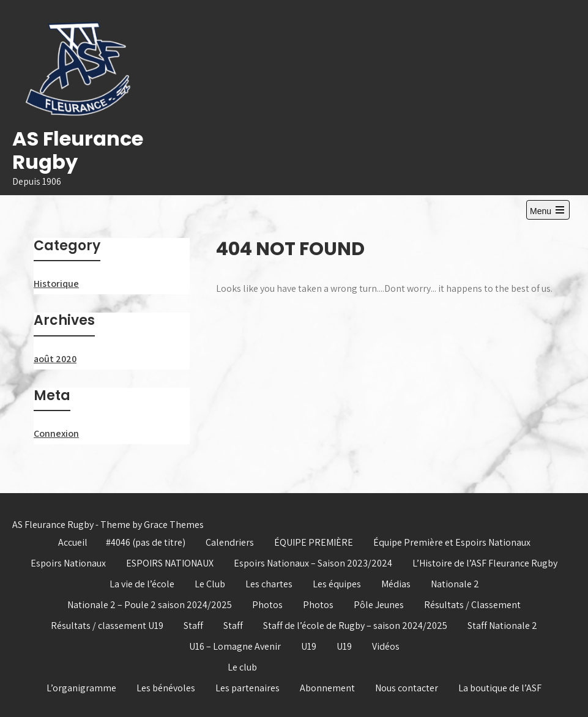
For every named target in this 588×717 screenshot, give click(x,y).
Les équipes (337, 584)
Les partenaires (247, 688)
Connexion (56, 433)
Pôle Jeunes (379, 605)
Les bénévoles (166, 688)
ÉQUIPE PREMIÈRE (314, 542)
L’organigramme (81, 688)
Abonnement (327, 688)
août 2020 (55, 359)
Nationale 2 (455, 584)
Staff (193, 626)
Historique (56, 284)
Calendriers (230, 542)
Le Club (210, 584)
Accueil (73, 542)
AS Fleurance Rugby (78, 150)
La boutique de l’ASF (500, 688)
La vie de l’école (142, 584)
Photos (267, 605)
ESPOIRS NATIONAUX (170, 563)
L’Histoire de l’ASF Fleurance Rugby (485, 563)
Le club (242, 667)
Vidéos (386, 646)
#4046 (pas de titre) (146, 542)
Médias (396, 584)
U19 (309, 646)
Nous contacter (407, 688)
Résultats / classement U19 (107, 626)
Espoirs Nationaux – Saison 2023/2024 (313, 563)
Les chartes (269, 584)
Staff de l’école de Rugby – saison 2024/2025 (355, 626)
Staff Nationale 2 (502, 626)
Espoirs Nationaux (68, 563)
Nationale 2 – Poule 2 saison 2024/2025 (150, 605)
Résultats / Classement (472, 605)
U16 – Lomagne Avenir (235, 646)
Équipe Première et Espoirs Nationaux (452, 542)
